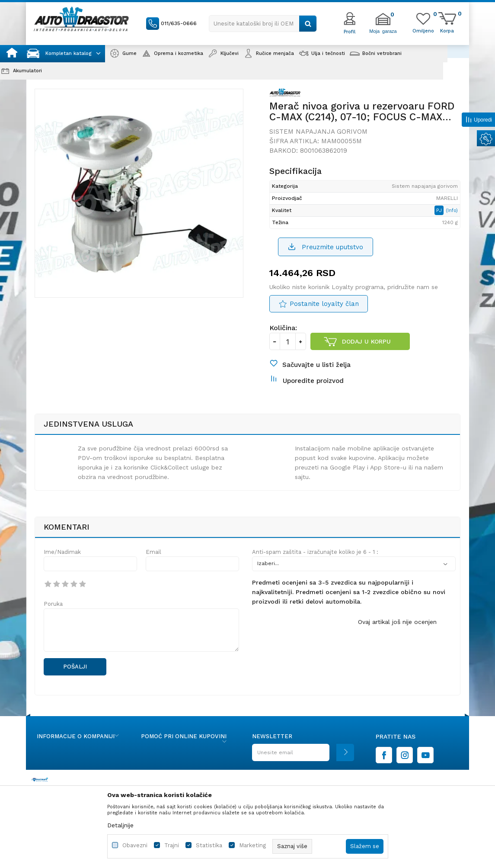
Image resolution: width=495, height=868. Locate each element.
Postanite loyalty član (324, 304)
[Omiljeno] (423, 30)
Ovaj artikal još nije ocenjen (397, 622)
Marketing (252, 845)
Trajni (172, 845)
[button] (263, 24)
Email (153, 552)
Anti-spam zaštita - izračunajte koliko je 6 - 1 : (315, 552)
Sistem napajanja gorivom (318, 132)
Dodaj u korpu (366, 341)
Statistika (209, 845)
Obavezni (135, 845)
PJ (440, 210)
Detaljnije (120, 825)
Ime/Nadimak (62, 552)
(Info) (452, 211)
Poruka (53, 604)
